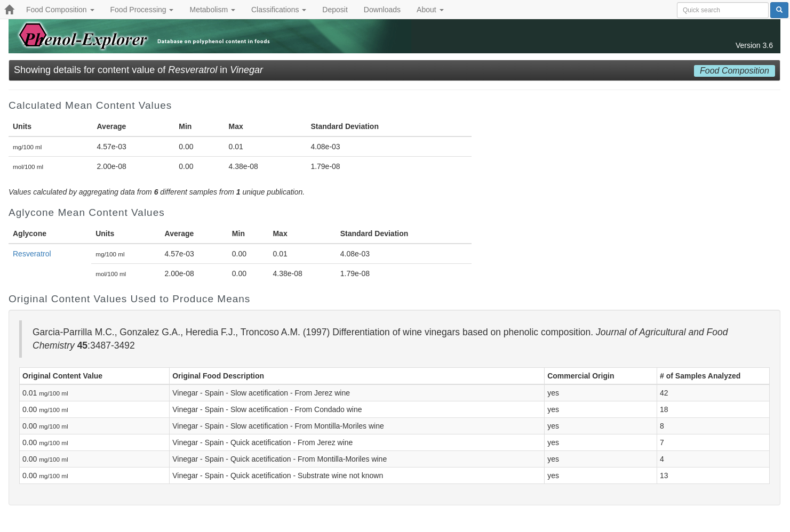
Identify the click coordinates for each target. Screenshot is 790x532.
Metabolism (212, 10)
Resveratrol (32, 254)
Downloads (382, 10)
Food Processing (142, 10)
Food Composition (60, 10)
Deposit (335, 10)
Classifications (279, 10)
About (430, 10)
